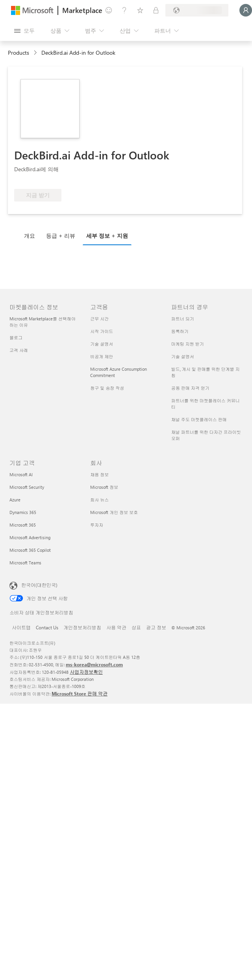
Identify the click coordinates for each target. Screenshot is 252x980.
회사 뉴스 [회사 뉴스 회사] (99, 500)
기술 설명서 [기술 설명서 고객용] (102, 344)
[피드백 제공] (109, 10)
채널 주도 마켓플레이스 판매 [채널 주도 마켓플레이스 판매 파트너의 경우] (199, 419)
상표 (136, 627)
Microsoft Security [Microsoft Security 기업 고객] (27, 487)
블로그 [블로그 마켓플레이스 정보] (16, 337)
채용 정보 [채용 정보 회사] (99, 474)
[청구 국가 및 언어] (197, 10)
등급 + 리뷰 (61, 236)
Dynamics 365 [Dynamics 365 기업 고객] (23, 512)
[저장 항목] (140, 10)
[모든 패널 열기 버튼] (24, 31)
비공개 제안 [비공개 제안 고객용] (102, 356)
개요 (30, 236)
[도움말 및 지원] (124, 10)
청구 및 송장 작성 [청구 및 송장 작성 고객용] (107, 388)
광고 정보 (156, 627)
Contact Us (47, 627)
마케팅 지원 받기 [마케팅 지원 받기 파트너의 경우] (188, 344)
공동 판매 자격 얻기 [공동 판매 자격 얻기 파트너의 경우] (190, 388)
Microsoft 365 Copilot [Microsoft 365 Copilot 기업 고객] (30, 550)
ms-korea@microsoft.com (94, 664)
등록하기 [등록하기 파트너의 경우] (180, 331)
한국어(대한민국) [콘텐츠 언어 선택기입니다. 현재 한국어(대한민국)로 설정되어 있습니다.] (39, 585)
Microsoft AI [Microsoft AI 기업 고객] (21, 474)
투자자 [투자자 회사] (97, 525)
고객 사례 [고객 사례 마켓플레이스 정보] (19, 350)
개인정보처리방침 (82, 627)
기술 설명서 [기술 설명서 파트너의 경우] (183, 356)
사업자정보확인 (86, 672)
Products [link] (19, 53)
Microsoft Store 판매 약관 (80, 693)
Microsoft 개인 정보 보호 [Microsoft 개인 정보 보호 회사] (114, 512)
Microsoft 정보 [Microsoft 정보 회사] (104, 487)
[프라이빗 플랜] (156, 10)
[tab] (31, 235)
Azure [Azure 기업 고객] (15, 500)
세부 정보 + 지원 (107, 236)
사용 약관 (116, 627)
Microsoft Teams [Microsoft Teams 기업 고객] (25, 563)
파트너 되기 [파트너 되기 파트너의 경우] (183, 319)
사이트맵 (21, 627)
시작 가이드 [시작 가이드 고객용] (102, 331)
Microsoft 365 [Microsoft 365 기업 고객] (23, 525)
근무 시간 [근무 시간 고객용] (99, 319)
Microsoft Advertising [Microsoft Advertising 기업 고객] (30, 537)
